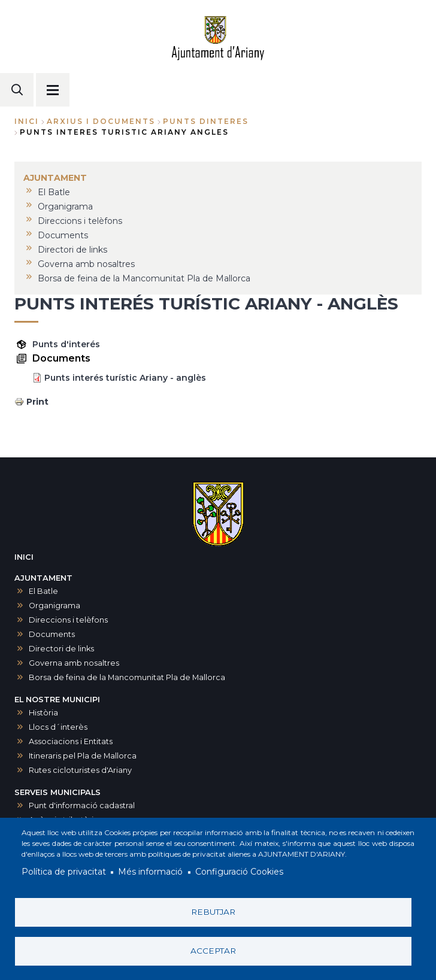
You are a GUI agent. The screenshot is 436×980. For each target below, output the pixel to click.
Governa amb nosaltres (74, 663)
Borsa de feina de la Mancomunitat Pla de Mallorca (127, 677)
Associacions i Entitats (71, 741)
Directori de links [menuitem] (72, 250)
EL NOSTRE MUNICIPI (57, 700)
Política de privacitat (64, 872)
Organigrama (54, 606)
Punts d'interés (66, 344)
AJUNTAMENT (43, 578)
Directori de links (61, 649)
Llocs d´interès (58, 727)
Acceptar (213, 951)
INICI (24, 557)
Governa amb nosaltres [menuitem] (86, 264)
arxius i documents (101, 121)
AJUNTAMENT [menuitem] (55, 178)
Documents (52, 634)
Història (43, 713)
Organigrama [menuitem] (65, 207)
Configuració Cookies (239, 872)
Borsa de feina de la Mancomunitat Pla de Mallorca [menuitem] (144, 278)
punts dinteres (206, 121)
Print (37, 402)
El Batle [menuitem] (54, 192)
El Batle (43, 591)
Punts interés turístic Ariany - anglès (125, 378)
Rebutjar (213, 912)
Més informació (150, 872)
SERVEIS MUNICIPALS (57, 792)
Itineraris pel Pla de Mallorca (83, 756)
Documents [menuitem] (63, 235)
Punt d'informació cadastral (82, 805)
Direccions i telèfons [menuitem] (80, 221)
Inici (27, 121)
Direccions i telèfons (68, 620)
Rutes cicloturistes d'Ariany (80, 770)
